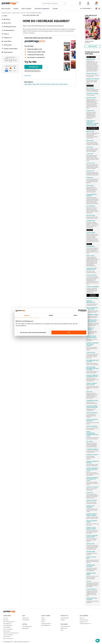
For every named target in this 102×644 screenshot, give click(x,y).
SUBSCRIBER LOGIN (30, 84)
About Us (82, 618)
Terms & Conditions (8, 635)
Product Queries (65, 618)
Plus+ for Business (8, 629)
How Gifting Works (27, 626)
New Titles (6, 620)
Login (62, 630)
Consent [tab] (27, 315)
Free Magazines (7, 624)
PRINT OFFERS (40, 84)
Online (43, 622)
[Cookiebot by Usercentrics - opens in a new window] (79, 311)
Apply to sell (64, 628)
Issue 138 (23, 13)
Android (43, 620)
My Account (6, 23)
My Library (6, 19)
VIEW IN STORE (93, 46)
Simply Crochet (16, 13)
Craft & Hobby (26, 9)
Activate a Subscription (10, 49)
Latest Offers (7, 41)
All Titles (5, 618)
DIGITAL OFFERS (50, 84)
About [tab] (75, 315)
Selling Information (65, 626)
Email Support (26, 620)
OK (69, 332)
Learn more (28, 76)
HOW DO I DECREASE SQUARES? (34, 13)
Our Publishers (7, 627)
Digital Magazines (46, 625)
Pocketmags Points (46, 624)
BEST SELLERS (6, 9)
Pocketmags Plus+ (8, 30)
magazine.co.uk (84, 622)
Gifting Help (25, 628)
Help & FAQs (25, 618)
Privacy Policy (7, 631)
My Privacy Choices (8, 638)
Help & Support (7, 52)
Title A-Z (5, 34)
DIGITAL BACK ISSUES (62, 84)
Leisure (55, 9)
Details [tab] (51, 315)
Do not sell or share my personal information (33, 332)
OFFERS (16, 9)
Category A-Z (7, 38)
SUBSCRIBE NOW (33, 67)
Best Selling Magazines (9, 622)
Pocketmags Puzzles (9, 27)
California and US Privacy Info (11, 633)
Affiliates (63, 620)
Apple (43, 618)
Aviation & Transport (42, 9)
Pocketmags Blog (8, 625)
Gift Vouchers (7, 45)
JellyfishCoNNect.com (85, 624)
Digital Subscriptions (6, 13)
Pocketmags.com (84, 620)
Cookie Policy (7, 637)
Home (4, 16)
